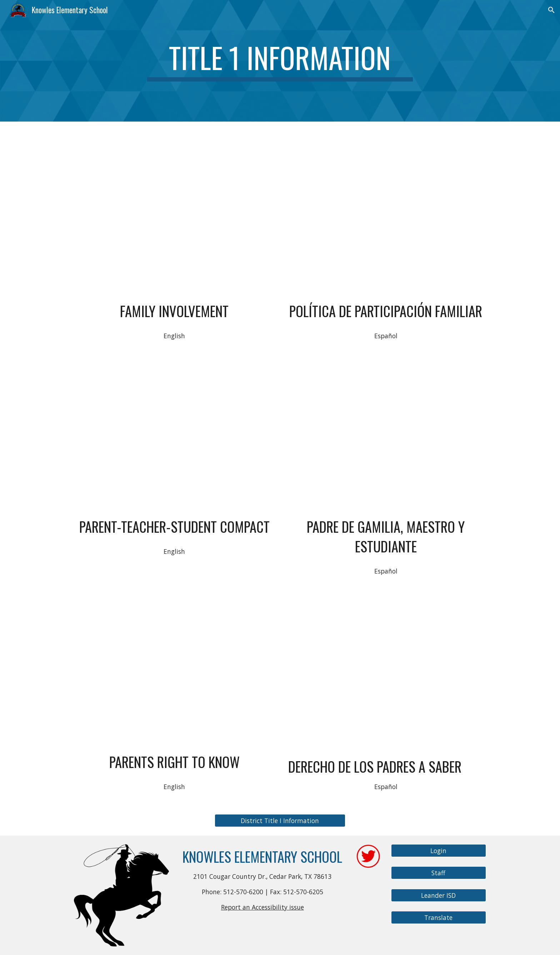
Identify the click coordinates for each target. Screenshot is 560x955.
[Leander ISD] (439, 895)
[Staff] (439, 873)
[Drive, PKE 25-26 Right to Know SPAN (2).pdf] (386, 672)
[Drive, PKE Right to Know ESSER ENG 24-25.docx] (174, 673)
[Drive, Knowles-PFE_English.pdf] (174, 205)
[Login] (439, 850)
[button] (551, 10)
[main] (280, 61)
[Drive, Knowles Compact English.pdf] (174, 437)
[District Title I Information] (280, 820)
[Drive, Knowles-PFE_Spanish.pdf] (386, 205)
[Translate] (439, 918)
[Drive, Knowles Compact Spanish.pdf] (386, 437)
